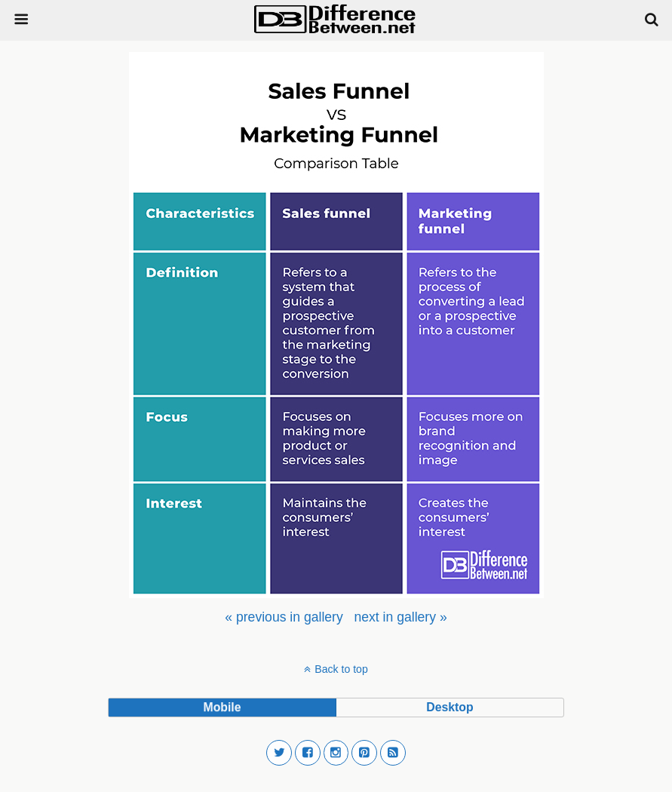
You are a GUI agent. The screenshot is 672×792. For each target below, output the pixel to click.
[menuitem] (284, 617)
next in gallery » (400, 617)
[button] (279, 753)
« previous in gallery (284, 617)
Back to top (341, 669)
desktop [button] (450, 707)
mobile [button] (222, 707)
